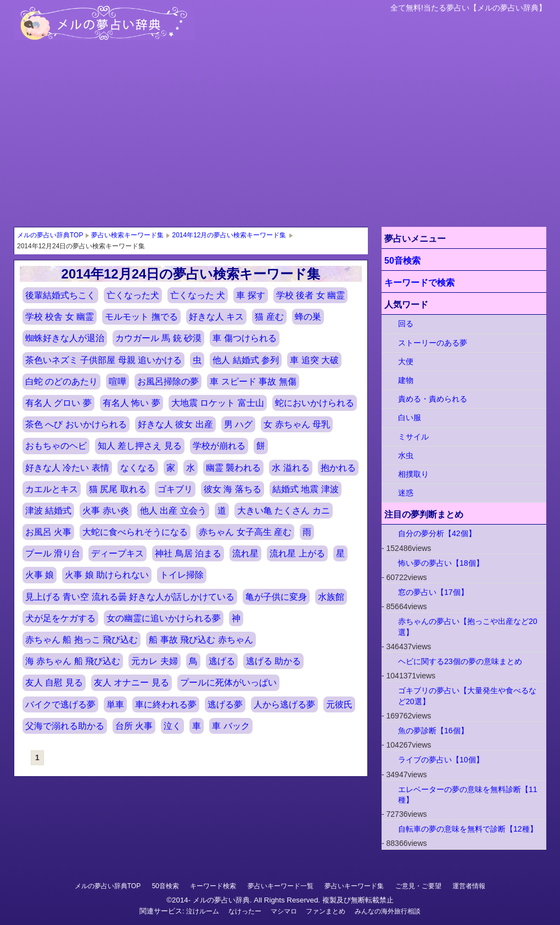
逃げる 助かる (273, 661)
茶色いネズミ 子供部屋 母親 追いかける (103, 360)
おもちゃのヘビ (56, 446)
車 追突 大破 (314, 360)
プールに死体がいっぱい (228, 682)
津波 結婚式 (48, 511)
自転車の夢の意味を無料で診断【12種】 (468, 829)
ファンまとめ (326, 911)
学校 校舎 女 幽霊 (60, 317)
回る (406, 324)
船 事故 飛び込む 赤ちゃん (201, 640)
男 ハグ (238, 424)
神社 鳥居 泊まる (188, 553)
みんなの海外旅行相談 (388, 911)
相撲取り (413, 474)
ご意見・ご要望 (418, 886)
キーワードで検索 (419, 283)
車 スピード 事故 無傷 (253, 381)
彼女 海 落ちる (233, 489)
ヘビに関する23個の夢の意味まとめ (460, 661)
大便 (406, 361)
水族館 (331, 597)
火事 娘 (40, 575)
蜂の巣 (308, 317)
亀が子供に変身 (276, 597)
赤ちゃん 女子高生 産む (245, 532)
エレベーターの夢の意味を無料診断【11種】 (468, 795)
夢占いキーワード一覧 (281, 886)
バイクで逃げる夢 (60, 704)
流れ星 (245, 553)
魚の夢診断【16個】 (433, 731)
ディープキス (117, 553)
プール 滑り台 (53, 553)
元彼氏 (339, 704)
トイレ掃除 (182, 575)
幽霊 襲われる (233, 468)
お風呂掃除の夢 (168, 381)
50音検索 (402, 261)
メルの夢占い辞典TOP (108, 886)
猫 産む (269, 317)
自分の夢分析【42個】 (437, 533)
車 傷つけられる (244, 338)
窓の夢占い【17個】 (433, 592)
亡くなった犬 (133, 295)
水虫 (406, 455)
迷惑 (406, 493)
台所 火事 (134, 726)
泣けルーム (203, 911)
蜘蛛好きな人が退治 (65, 338)
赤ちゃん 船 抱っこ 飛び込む (82, 640)
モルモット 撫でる (141, 317)
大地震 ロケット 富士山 (218, 403)
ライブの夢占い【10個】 (441, 760)
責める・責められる (433, 399)
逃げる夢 (225, 704)
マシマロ (284, 911)
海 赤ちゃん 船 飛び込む (73, 661)
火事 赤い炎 (105, 511)
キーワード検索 (213, 886)
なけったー (245, 911)
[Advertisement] (280, 144)
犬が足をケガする (60, 618)
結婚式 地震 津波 (306, 489)
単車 (115, 704)
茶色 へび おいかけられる (76, 424)
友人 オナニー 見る (131, 682)
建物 (406, 380)
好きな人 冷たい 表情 (67, 468)
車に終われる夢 (166, 704)
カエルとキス (52, 489)
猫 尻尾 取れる (118, 489)
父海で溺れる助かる (65, 726)
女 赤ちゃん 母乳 (297, 424)
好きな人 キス (216, 317)
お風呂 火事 (48, 532)
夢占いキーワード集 (354, 886)
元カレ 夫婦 (154, 661)
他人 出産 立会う (173, 511)
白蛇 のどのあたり (61, 381)
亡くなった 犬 (198, 295)
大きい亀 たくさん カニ (284, 511)
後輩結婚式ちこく (60, 295)
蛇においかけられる (315, 403)
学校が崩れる (219, 446)
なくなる (138, 468)
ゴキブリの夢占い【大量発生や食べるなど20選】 (467, 696)
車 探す (250, 295)
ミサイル (413, 437)
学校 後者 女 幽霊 (310, 295)
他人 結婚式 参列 (246, 360)
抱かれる (338, 468)
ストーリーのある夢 (433, 343)
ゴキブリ (175, 489)
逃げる (222, 661)
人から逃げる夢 (284, 704)
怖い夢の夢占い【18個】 (441, 563)
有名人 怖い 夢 (131, 403)
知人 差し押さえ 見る (140, 446)
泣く (172, 726)
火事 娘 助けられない (107, 575)
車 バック (231, 726)
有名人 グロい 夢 (58, 403)
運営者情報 (469, 886)
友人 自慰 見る (54, 682)
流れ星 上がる (297, 553)
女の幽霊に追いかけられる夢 (164, 618)
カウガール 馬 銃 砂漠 (158, 338)
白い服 (410, 417)
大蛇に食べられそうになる (135, 532)
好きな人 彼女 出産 (175, 424)
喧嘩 (117, 381)
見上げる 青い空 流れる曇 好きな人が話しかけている (130, 597)
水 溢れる (290, 468)
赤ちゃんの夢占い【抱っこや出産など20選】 (468, 626)
